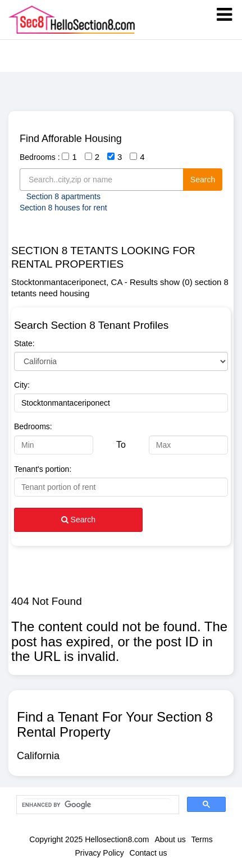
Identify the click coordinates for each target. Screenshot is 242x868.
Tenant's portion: (43, 469)
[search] (97, 805)
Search (203, 180)
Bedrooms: (33, 426)
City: (22, 385)
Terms (202, 839)
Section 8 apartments (63, 196)
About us (170, 839)
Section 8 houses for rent (63, 208)
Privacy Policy (100, 853)
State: (24, 343)
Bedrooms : (40, 157)
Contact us (149, 853)
